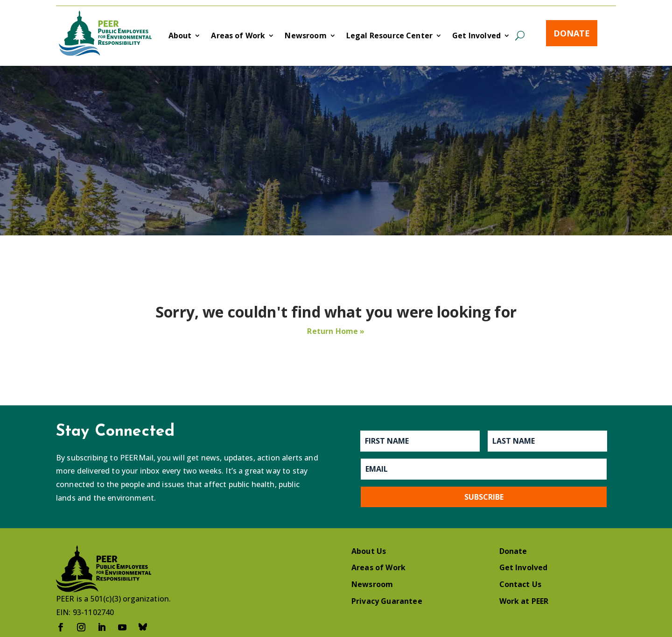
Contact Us (521, 584)
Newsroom (305, 36)
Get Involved (476, 36)
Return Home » (336, 331)
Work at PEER (524, 601)
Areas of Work (238, 36)
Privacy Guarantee (387, 601)
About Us (369, 551)
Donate (572, 33)
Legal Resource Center (389, 36)
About (180, 36)
